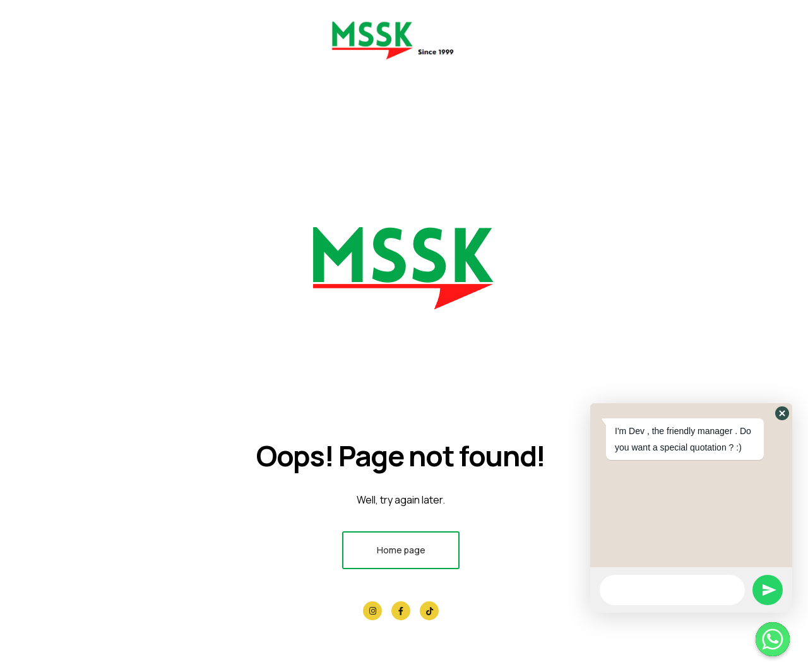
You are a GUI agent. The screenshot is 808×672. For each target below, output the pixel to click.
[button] (782, 413)
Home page (401, 550)
